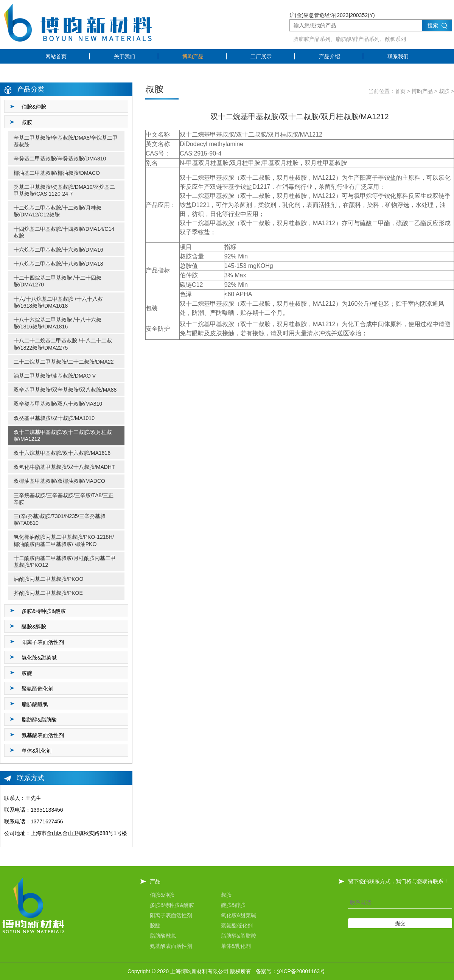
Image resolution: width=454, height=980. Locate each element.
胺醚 (155, 926)
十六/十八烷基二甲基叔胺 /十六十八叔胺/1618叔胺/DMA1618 (58, 302)
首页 (400, 91)
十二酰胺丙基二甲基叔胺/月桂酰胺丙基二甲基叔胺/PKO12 (65, 562)
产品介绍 (330, 56)
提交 (400, 923)
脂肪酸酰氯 (163, 936)
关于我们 (124, 56)
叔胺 (444, 91)
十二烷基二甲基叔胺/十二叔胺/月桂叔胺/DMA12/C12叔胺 (58, 211)
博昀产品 (193, 56)
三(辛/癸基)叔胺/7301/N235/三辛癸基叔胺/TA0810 (60, 520)
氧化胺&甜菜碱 (239, 915)
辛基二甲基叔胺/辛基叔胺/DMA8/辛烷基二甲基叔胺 (66, 141)
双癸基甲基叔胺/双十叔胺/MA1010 (54, 418)
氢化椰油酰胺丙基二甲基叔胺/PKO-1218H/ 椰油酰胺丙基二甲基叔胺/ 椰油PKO (64, 540)
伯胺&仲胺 (162, 895)
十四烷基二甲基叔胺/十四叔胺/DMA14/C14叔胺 (64, 232)
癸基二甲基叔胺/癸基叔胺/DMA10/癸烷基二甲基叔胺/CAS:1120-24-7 (64, 190)
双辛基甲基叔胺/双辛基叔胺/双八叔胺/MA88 (65, 390)
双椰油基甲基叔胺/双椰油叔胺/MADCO (59, 481)
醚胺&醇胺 (233, 905)
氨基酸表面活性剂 (171, 946)
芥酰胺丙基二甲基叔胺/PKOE (48, 593)
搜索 (433, 25)
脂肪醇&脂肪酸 (239, 936)
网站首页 (56, 56)
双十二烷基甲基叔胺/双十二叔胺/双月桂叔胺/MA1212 (63, 436)
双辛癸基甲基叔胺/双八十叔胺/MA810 (58, 404)
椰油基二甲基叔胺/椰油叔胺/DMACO (57, 173)
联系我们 (398, 56)
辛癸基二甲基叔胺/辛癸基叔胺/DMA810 (60, 159)
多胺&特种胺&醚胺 (172, 905)
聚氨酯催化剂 (237, 926)
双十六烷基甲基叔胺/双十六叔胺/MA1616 (62, 453)
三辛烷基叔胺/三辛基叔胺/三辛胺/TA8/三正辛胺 (64, 499)
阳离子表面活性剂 (171, 915)
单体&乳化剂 (236, 946)
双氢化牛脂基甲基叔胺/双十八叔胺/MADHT (64, 467)
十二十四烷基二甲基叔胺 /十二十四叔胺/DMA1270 (58, 281)
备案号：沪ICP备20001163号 (291, 971)
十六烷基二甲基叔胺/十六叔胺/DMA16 (58, 250)
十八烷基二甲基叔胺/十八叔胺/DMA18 (58, 264)
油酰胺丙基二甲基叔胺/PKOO (48, 579)
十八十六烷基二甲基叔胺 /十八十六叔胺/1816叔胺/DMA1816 (58, 323)
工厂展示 (261, 56)
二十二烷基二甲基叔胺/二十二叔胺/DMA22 (64, 362)
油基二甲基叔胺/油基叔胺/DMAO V (55, 376)
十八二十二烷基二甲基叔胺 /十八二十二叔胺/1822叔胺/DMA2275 (63, 344)
